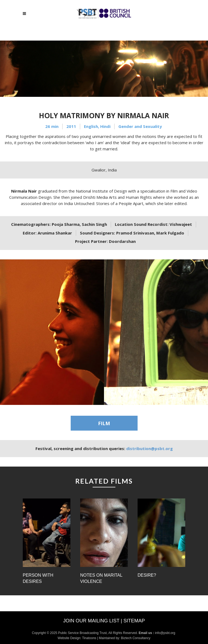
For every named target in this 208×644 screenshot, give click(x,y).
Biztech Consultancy (136, 638)
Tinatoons (89, 638)
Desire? (147, 575)
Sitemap (134, 621)
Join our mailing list (91, 621)
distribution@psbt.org (149, 448)
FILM (104, 423)
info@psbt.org (165, 633)
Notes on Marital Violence (101, 578)
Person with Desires (38, 578)
